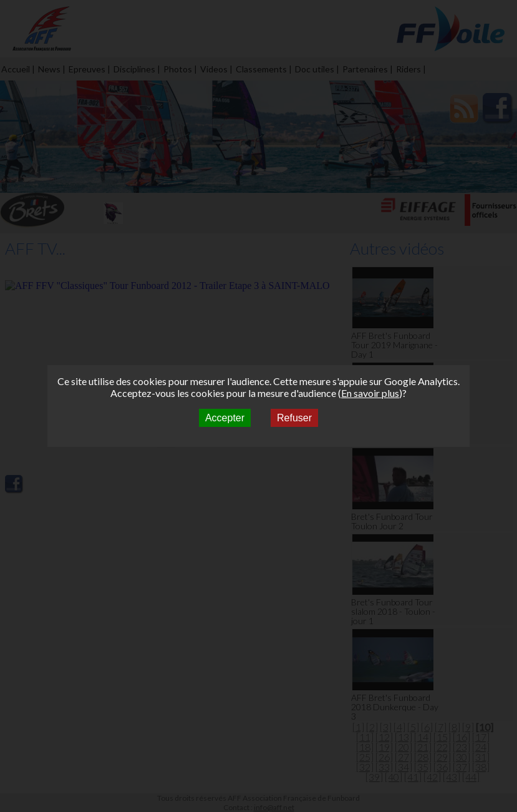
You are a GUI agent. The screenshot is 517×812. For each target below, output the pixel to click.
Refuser (294, 418)
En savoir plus (370, 393)
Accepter (225, 418)
